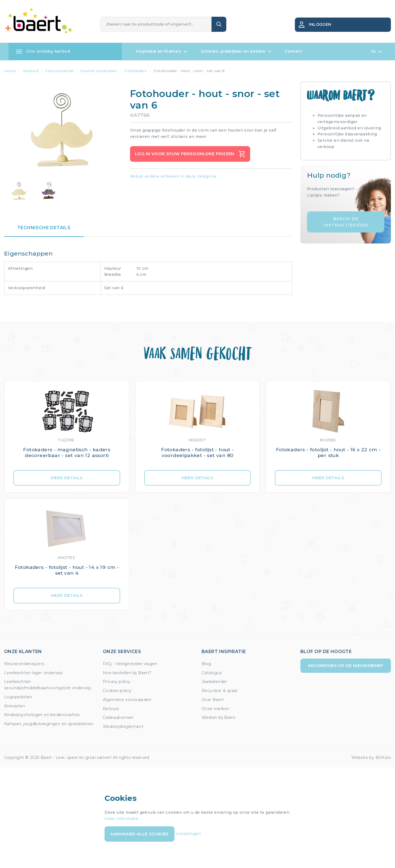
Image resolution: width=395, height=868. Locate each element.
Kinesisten (15, 706)
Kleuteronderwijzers (24, 664)
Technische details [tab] (44, 228)
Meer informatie (121, 819)
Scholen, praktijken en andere (236, 52)
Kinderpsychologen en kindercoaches (42, 715)
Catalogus (212, 673)
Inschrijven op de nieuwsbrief (346, 666)
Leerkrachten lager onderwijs (33, 673)
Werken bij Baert (218, 717)
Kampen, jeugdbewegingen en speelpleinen (49, 724)
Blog (206, 664)
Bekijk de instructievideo (346, 222)
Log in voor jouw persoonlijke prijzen (190, 154)
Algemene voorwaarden (127, 700)
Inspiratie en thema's (162, 52)
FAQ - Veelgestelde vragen (130, 664)
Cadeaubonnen (118, 717)
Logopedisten (18, 697)
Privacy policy (117, 682)
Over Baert (213, 700)
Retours (111, 709)
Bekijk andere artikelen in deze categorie (173, 176)
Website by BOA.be (371, 758)
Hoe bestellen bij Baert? (127, 673)
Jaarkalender (214, 682)
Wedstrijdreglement (123, 727)
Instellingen (188, 833)
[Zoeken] (156, 24)
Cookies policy (117, 691)
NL (376, 52)
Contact (293, 51)
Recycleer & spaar (220, 691)
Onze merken (215, 709)
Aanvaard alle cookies (139, 834)
